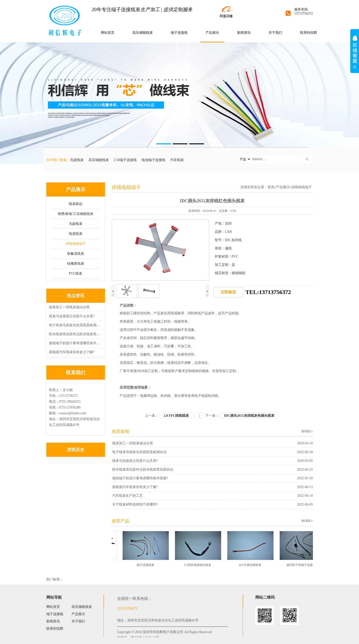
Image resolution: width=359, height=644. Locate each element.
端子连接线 (179, 33)
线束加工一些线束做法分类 (69, 307)
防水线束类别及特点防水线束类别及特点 (75, 334)
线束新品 (76, 204)
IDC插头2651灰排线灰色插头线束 (249, 416)
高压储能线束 (143, 33)
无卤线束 (77, 160)
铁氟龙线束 (76, 254)
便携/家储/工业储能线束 (76, 214)
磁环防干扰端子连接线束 (303, 565)
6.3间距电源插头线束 (198, 565)
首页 (271, 187)
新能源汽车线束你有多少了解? (72, 352)
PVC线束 (76, 273)
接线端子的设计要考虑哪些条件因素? (75, 343)
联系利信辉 (309, 33)
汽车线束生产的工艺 (128, 496)
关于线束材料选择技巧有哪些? (135, 504)
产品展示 (212, 33)
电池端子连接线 (153, 160)
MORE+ (307, 431)
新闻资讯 (244, 33)
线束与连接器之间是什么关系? (72, 316)
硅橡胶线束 (76, 264)
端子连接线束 (146, 565)
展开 (355, 55)
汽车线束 (177, 160)
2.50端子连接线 (125, 160)
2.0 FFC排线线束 (176, 416)
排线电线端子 (76, 244)
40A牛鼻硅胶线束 (251, 565)
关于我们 (275, 33)
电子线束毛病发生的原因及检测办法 (75, 325)
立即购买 (228, 292)
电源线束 (76, 234)
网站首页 (108, 33)
